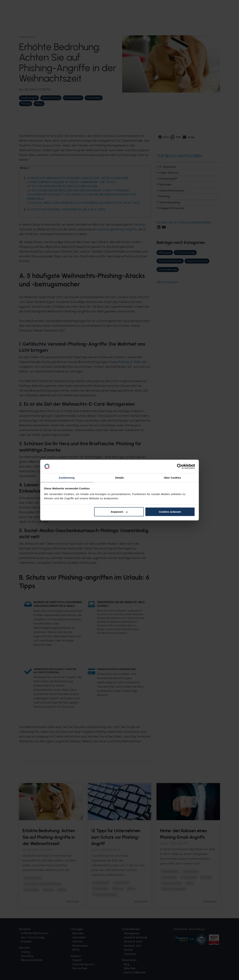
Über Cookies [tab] (172, 477)
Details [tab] (119, 477)
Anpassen (119, 512)
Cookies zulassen (170, 512)
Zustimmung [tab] (67, 477)
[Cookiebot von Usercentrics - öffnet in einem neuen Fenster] (180, 466)
